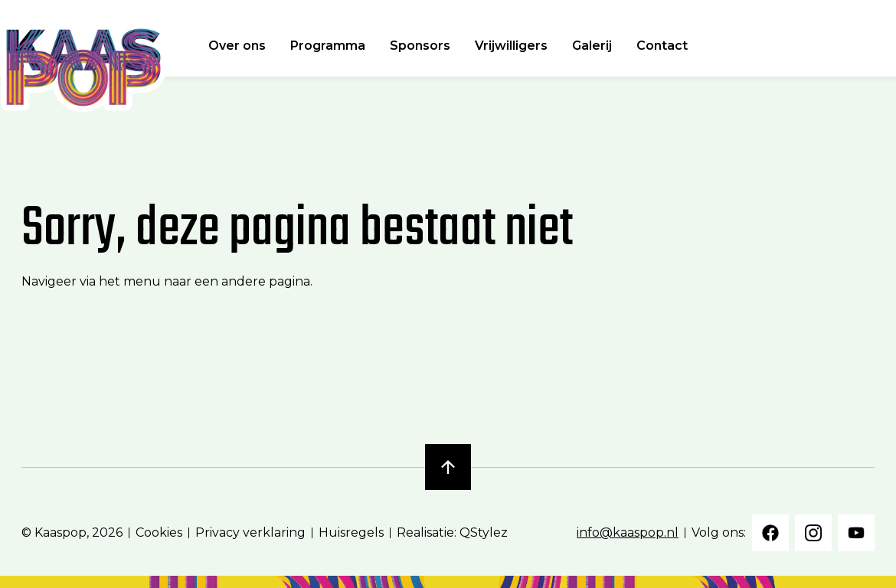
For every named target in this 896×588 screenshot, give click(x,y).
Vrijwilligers (511, 46)
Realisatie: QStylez (452, 532)
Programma (328, 46)
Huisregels (351, 532)
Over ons (237, 46)
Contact (662, 46)
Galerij (592, 46)
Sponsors (420, 46)
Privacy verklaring (250, 532)
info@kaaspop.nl (628, 532)
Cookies (159, 532)
